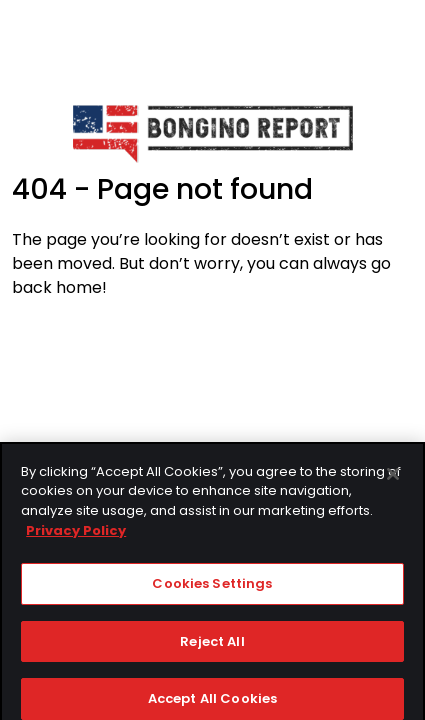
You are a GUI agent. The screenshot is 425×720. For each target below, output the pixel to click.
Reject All (212, 646)
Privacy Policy (76, 535)
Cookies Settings (212, 588)
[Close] (393, 479)
